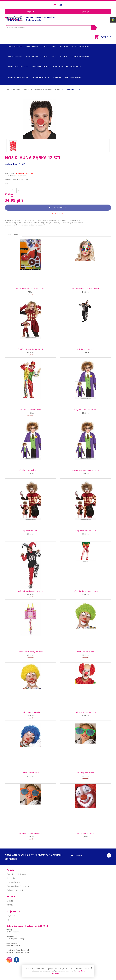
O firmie (10, 905)
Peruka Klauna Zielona (85, 652)
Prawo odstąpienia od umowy (18, 886)
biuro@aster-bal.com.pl (20, 952)
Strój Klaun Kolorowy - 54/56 (31, 410)
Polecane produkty (13, 234)
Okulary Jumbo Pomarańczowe (31, 833)
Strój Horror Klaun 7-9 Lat (31, 531)
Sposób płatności (13, 882)
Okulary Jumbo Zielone (85, 773)
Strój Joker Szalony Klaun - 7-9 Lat (31, 470)
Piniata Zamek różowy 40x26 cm (31, 652)
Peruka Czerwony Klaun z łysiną (85, 712)
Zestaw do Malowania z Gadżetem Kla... (31, 289)
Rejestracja (85, 12)
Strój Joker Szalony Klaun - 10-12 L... (85, 470)
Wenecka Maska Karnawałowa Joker (86, 289)
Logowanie (31, 12)
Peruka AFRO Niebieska (31, 773)
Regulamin (11, 878)
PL (59, 5)
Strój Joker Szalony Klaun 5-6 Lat (86, 410)
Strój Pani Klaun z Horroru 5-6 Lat (31, 349)
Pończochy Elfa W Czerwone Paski (86, 591)
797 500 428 (15, 945)
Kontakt (10, 901)
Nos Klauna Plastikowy (86, 833)
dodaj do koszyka (60, 207)
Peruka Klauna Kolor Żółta (31, 712)
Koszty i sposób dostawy (16, 874)
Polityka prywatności (15, 890)
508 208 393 (15, 943)
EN (61, 5)
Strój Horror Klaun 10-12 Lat (86, 531)
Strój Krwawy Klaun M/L (86, 349)
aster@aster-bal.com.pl (20, 950)
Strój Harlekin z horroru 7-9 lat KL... (31, 591)
